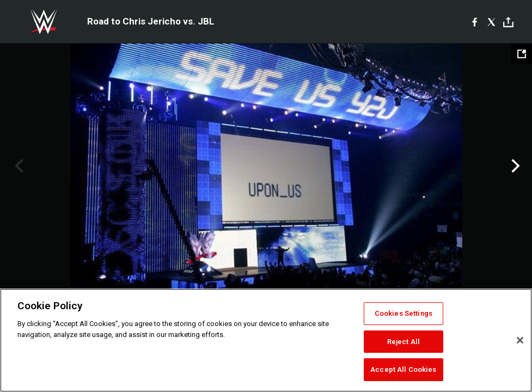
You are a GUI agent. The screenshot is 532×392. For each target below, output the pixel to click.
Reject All (403, 342)
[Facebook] (475, 22)
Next (514, 166)
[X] (491, 22)
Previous (18, 166)
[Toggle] (508, 22)
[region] (266, 340)
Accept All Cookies (403, 369)
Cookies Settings (403, 313)
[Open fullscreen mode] (522, 54)
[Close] (520, 340)
